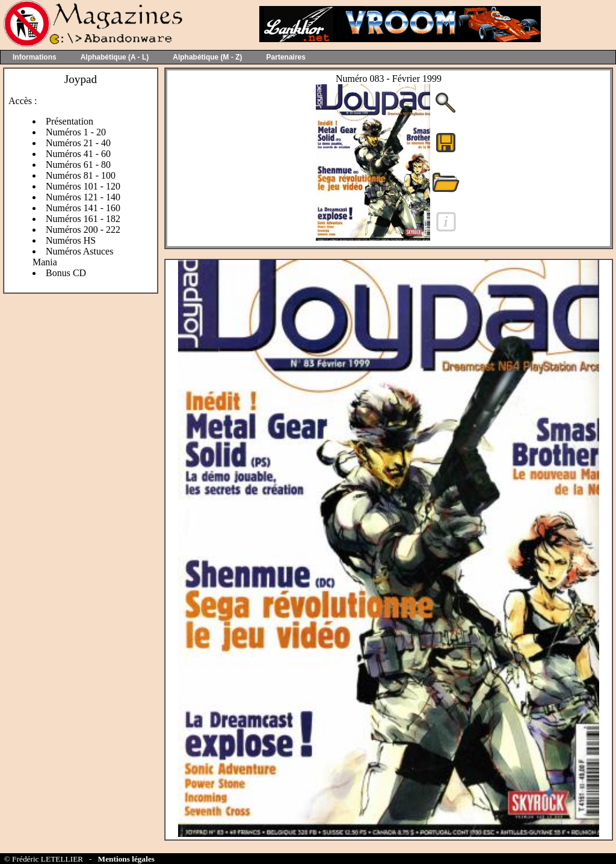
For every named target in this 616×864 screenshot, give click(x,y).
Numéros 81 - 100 (81, 175)
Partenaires (286, 57)
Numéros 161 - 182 (83, 219)
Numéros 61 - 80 (78, 165)
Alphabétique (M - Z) (207, 57)
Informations (35, 57)
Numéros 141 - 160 (83, 208)
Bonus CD (66, 273)
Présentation (69, 121)
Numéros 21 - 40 (78, 143)
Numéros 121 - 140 (83, 197)
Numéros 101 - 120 (83, 186)
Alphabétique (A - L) (115, 57)
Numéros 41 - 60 (78, 154)
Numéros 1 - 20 (76, 132)
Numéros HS (71, 240)
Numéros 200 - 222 (83, 230)
